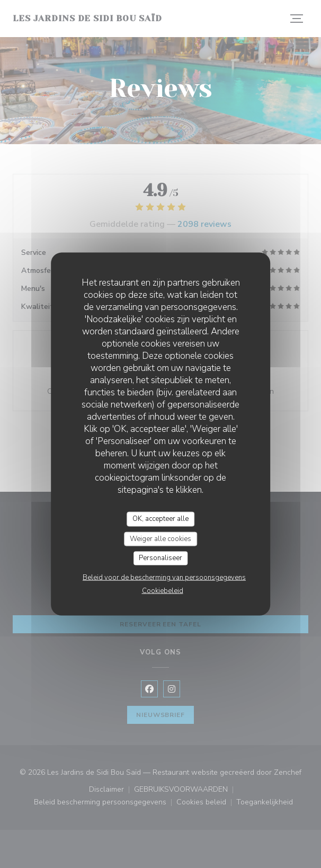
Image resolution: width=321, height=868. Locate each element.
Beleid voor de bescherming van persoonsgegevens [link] (164, 577)
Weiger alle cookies (160, 538)
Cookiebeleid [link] (163, 590)
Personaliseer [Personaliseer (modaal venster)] (160, 558)
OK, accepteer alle (160, 519)
